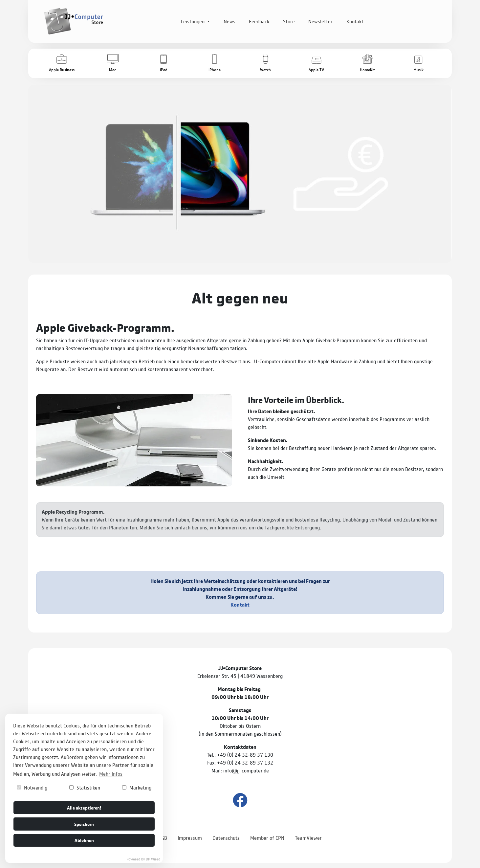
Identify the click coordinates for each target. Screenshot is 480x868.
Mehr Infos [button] (111, 774)
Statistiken (85, 787)
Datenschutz (226, 838)
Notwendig (32, 787)
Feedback (259, 21)
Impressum (190, 838)
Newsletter (320, 21)
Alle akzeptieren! (84, 807)
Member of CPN (267, 838)
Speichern (84, 824)
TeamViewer (308, 838)
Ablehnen (84, 840)
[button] (62, 63)
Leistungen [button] (193, 21)
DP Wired (153, 859)
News (229, 21)
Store (289, 21)
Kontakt (355, 21)
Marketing (137, 787)
